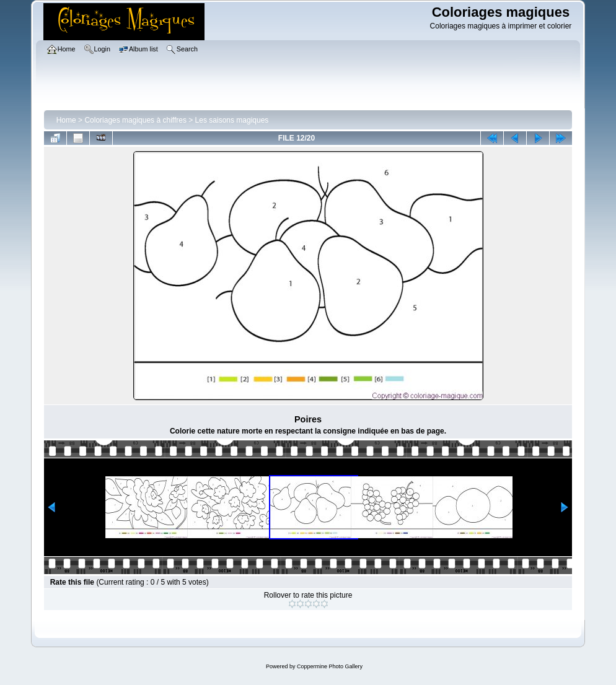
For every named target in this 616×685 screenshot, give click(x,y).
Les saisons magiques (232, 120)
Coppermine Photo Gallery (330, 666)
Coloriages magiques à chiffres (135, 120)
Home (66, 120)
